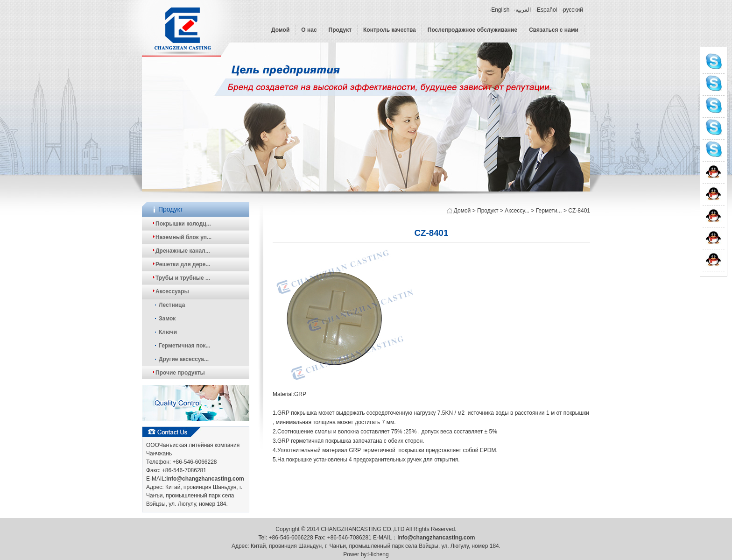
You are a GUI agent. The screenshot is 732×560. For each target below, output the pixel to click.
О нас (309, 30)
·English (500, 10)
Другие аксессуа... (184, 359)
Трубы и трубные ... (183, 278)
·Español (546, 10)
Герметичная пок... (185, 346)
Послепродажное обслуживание (472, 30)
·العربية (522, 10)
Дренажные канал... (183, 251)
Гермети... (549, 211)
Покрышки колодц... (183, 224)
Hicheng (379, 554)
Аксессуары (172, 291)
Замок (167, 319)
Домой (280, 30)
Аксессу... (517, 211)
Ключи (168, 332)
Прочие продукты (180, 373)
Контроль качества (390, 30)
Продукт (340, 30)
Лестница (172, 305)
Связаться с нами (554, 30)
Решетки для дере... (183, 264)
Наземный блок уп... (183, 237)
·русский (572, 10)
